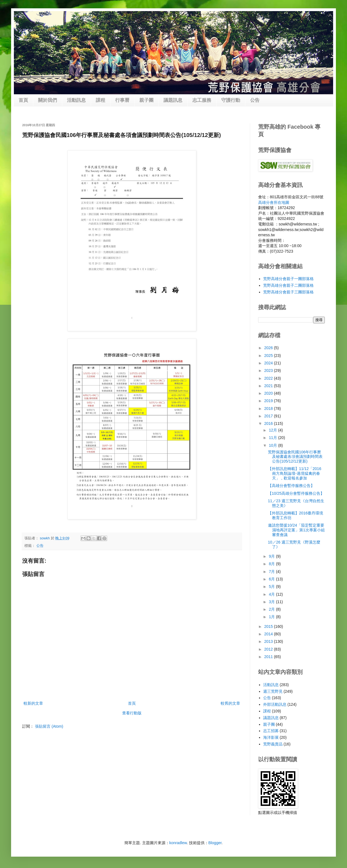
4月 (272, 594)
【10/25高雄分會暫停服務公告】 (296, 493)
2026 (269, 348)
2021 (269, 386)
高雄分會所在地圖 (274, 202)
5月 (272, 587)
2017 (269, 416)
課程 (100, 100)
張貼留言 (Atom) (49, 726)
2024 (269, 363)
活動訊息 (76, 100)
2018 (269, 408)
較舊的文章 (230, 703)
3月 (272, 602)
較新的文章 (33, 703)
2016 (269, 423)
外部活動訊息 (275, 704)
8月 (272, 564)
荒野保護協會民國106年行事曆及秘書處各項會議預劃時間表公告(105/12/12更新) (295, 457)
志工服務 (202, 100)
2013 (269, 641)
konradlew (178, 843)
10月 (273, 445)
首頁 (23, 100)
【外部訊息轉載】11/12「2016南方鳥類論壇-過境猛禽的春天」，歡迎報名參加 (295, 473)
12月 (273, 430)
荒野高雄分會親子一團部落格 (288, 279)
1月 (272, 617)
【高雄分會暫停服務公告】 (291, 486)
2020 (269, 393)
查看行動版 (132, 713)
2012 (269, 649)
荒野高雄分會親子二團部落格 (288, 285)
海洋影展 (271, 737)
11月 (273, 438)
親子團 (146, 100)
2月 (272, 609)
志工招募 (271, 731)
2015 (269, 626)
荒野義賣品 (273, 744)
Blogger (215, 843)
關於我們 (47, 100)
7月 (272, 572)
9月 (272, 556)
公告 (255, 100)
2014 (269, 634)
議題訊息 (173, 100)
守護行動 (231, 100)
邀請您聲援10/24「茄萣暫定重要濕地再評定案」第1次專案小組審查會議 (296, 530)
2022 (269, 378)
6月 (272, 579)
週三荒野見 (273, 691)
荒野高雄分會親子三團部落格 (288, 292)
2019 (269, 401)
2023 (269, 370)
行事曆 (122, 100)
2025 (269, 356)
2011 (269, 657)
